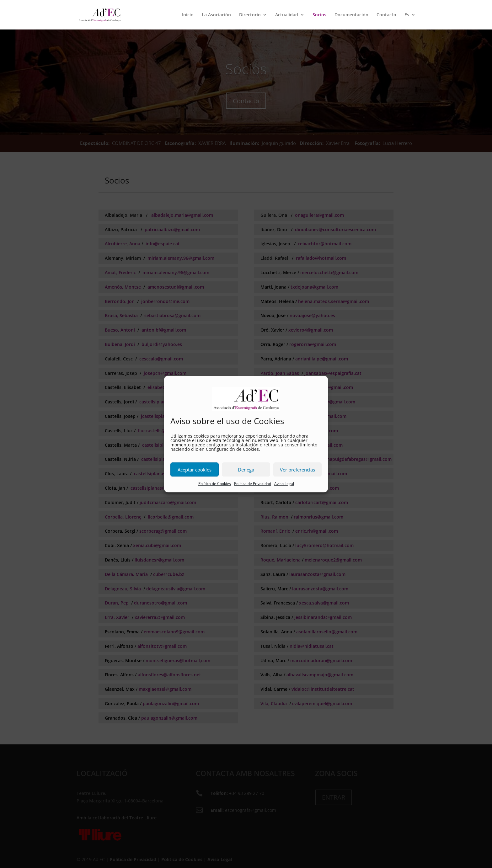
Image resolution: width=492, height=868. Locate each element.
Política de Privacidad (253, 484)
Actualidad (287, 15)
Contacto (386, 15)
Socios (319, 15)
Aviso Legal (284, 484)
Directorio (250, 15)
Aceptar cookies (195, 470)
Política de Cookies (215, 484)
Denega (246, 470)
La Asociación (216, 15)
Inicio (188, 15)
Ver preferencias (297, 470)
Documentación (351, 15)
